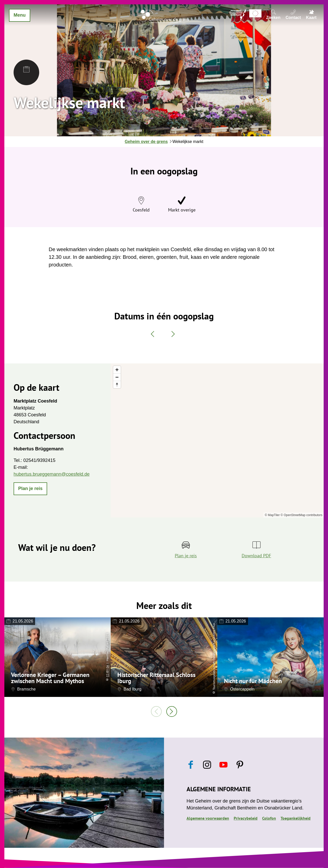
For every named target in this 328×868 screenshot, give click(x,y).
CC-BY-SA (107, 671)
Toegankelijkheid (296, 818)
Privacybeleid (246, 818)
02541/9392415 (39, 460)
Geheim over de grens (146, 142)
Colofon (269, 818)
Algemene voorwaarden (208, 818)
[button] (30, 489)
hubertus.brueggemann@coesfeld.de (52, 474)
